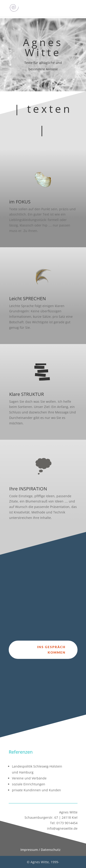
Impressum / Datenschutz (40, 850)
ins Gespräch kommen (51, 650)
